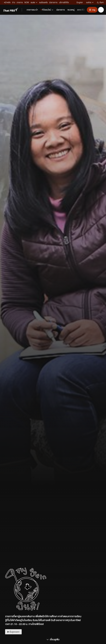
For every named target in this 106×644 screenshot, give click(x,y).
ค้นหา (100, 2)
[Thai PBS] (11, 10)
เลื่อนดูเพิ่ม (53, 639)
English (80, 2)
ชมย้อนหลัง (43, 2)
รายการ (20, 2)
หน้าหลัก (7, 2)
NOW (27, 2)
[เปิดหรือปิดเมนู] (92, 10)
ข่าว (14, 2)
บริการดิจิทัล (64, 2)
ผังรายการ (53, 2)
